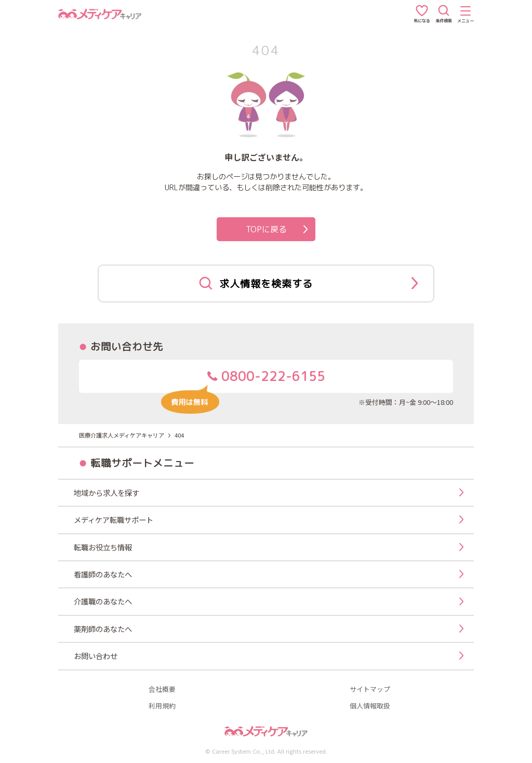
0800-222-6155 (243, 380)
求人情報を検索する (308, 283)
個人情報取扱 (370, 706)
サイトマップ (370, 689)
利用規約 (162, 706)
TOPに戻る (277, 229)
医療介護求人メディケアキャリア (122, 435)
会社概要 (162, 689)
